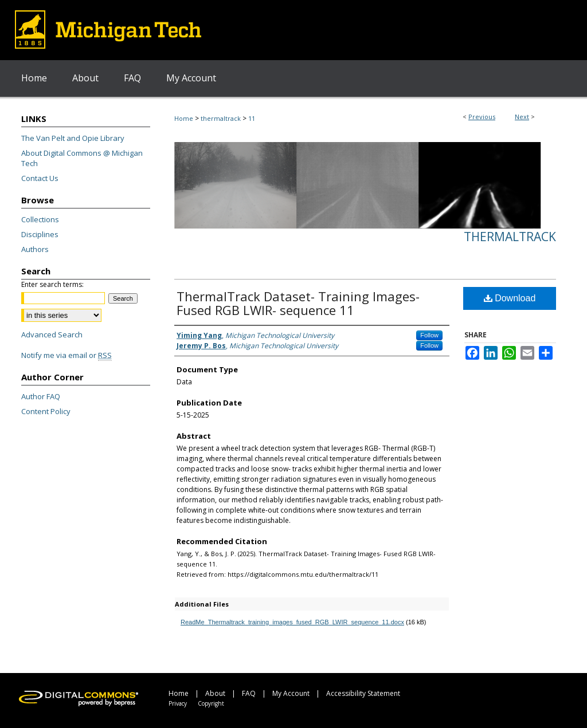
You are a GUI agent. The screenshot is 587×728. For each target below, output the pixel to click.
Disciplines (40, 234)
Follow (429, 335)
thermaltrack (221, 118)
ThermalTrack (510, 237)
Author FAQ (41, 396)
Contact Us (40, 178)
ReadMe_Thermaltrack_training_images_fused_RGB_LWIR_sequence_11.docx (292, 622)
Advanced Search (52, 335)
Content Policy (46, 411)
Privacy (178, 703)
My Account (291, 693)
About (215, 693)
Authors (35, 249)
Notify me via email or (66, 355)
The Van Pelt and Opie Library (73, 138)
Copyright (211, 703)
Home (184, 118)
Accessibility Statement (363, 693)
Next (522, 117)
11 (252, 118)
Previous (482, 117)
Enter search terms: (52, 284)
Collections (40, 219)
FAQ (249, 693)
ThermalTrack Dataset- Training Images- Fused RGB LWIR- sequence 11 (298, 303)
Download (510, 298)
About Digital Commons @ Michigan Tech (82, 158)
